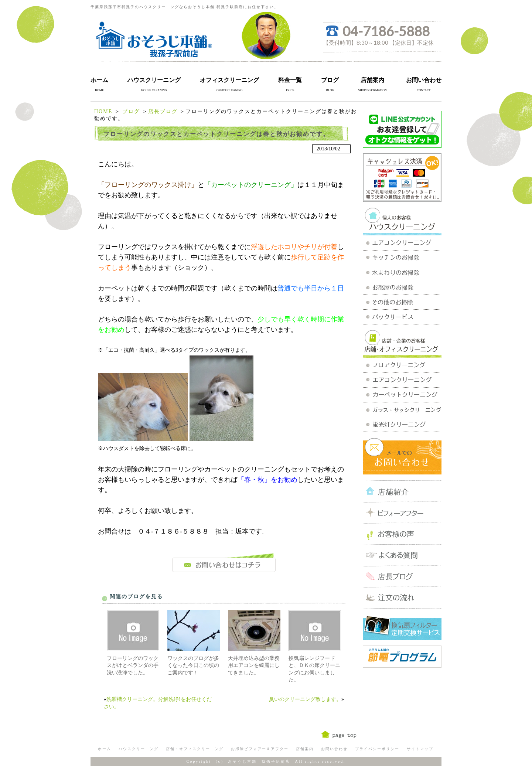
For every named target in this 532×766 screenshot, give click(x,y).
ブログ (330, 80)
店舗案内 (372, 80)
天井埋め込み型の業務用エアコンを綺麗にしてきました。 (254, 665)
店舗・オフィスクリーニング (195, 749)
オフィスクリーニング (229, 80)
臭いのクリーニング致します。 (305, 699)
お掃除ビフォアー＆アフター (260, 749)
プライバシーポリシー (377, 749)
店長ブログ (163, 111)
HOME (103, 111)
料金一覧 (290, 80)
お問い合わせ (424, 80)
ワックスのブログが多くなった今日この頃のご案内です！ (193, 665)
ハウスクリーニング (154, 80)
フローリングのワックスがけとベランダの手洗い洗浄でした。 (133, 665)
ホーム (99, 80)
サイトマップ (420, 749)
